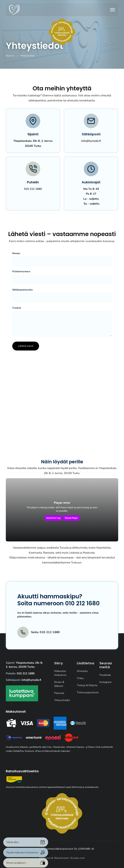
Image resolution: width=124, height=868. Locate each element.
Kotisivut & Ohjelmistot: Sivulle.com (62, 858)
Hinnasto (82, 674)
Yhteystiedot (62, 703)
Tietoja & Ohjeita (87, 689)
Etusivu (10, 56)
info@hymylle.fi (91, 141)
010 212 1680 (33, 189)
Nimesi (16, 253)
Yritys (80, 681)
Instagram (106, 685)
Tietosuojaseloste (88, 696)
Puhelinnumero (21, 271)
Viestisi (17, 308)
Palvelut (59, 696)
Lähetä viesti (26, 346)
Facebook (105, 678)
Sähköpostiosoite (22, 290)
